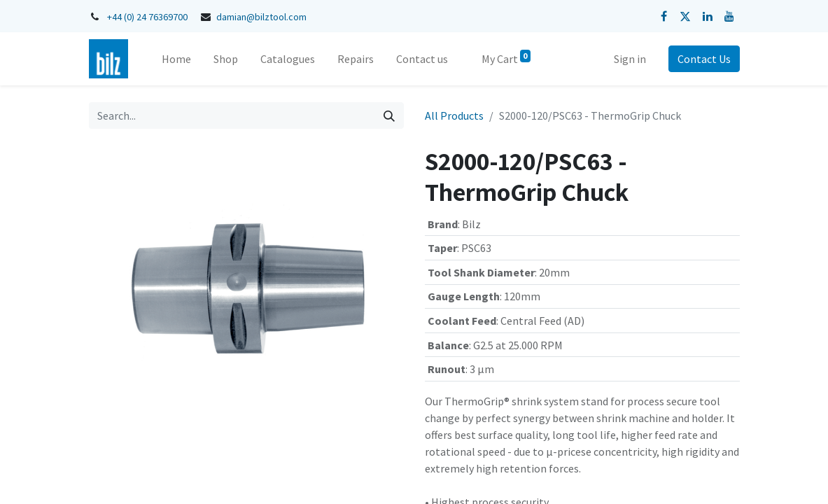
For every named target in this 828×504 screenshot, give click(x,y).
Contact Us (704, 59)
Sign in (630, 59)
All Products (454, 115)
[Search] (389, 115)
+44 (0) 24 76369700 (147, 17)
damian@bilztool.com (261, 17)
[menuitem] (176, 59)
